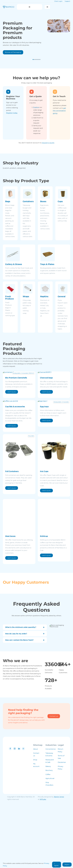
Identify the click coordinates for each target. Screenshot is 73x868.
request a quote (48, 143)
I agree (56, 865)
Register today (12, 113)
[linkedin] (19, 813)
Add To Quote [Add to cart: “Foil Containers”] (12, 550)
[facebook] (10, 813)
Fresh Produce (10, 298)
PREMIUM (31, 373)
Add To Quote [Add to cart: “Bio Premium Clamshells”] (12, 423)
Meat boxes (10, 598)
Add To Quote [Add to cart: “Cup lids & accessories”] (12, 487)
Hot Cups (44, 533)
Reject (67, 865)
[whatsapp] (23, 813)
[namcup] (54, 561)
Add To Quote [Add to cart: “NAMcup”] (46, 617)
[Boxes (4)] (19, 561)
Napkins (44, 296)
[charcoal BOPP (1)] (54, 372)
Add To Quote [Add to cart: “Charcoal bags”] (46, 423)
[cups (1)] (19, 432)
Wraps (26, 296)
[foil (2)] (19, 496)
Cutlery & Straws (14, 264)
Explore (36, 107)
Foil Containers (12, 533)
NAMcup (44, 598)
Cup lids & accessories (15, 468)
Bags (8, 201)
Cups (60, 201)
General (62, 296)
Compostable (25, 373)
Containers (28, 201)
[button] (33, 60)
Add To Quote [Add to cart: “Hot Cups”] (46, 552)
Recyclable (31, 497)
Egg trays (44, 468)
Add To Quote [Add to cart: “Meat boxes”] (12, 620)
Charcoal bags (46, 409)
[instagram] (15, 813)
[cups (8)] (54, 496)
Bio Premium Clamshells (16, 409)
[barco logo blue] (9, 6)
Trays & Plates (47, 264)
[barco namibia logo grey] (18, 808)
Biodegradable (17, 373)
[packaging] (59, 26)
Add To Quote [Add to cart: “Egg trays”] (46, 482)
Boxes (43, 201)
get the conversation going (59, 111)
